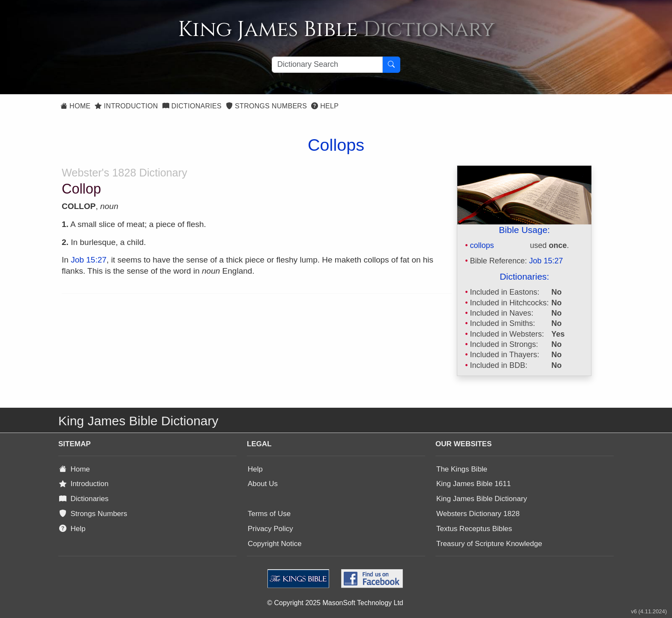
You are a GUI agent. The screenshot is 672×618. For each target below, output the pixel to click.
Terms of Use (269, 514)
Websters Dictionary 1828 (478, 514)
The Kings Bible (462, 469)
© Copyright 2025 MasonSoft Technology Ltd (335, 603)
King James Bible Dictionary (482, 499)
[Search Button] (391, 65)
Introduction (126, 106)
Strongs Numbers (266, 106)
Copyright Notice (275, 544)
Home (75, 106)
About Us (263, 484)
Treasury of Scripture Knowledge (489, 544)
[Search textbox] (327, 65)
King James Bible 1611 (474, 484)
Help (325, 106)
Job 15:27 (546, 261)
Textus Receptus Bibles (474, 529)
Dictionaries (192, 106)
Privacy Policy (270, 529)
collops (482, 245)
